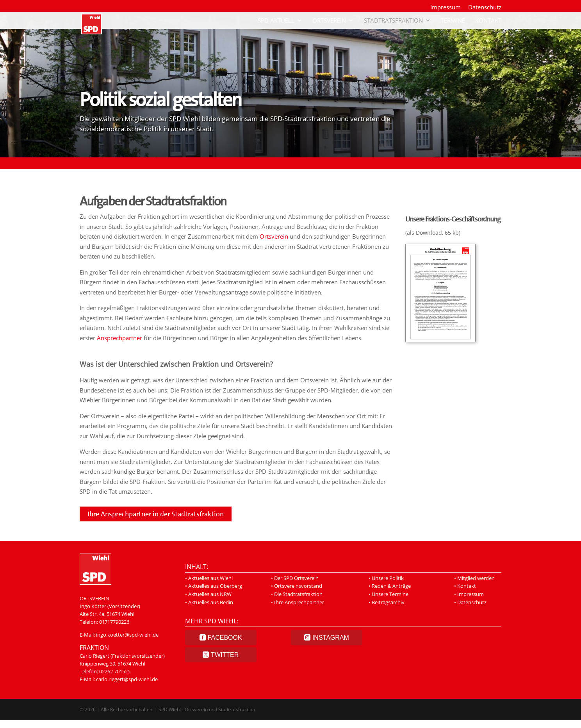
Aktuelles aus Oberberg (215, 586)
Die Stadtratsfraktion (298, 594)
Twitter (225, 655)
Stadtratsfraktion (393, 21)
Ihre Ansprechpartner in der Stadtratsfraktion (156, 514)
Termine (453, 21)
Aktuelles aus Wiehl (210, 578)
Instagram (331, 638)
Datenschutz (485, 8)
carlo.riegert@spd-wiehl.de (127, 679)
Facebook (225, 638)
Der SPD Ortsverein (296, 578)
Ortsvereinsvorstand (298, 586)
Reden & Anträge (391, 586)
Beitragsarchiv (388, 602)
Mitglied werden (476, 578)
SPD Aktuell (276, 21)
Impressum (446, 8)
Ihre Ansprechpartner (299, 602)
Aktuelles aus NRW (210, 594)
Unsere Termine (390, 594)
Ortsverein (329, 21)
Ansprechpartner (119, 338)
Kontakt (488, 21)
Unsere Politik (388, 578)
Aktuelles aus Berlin (211, 602)
